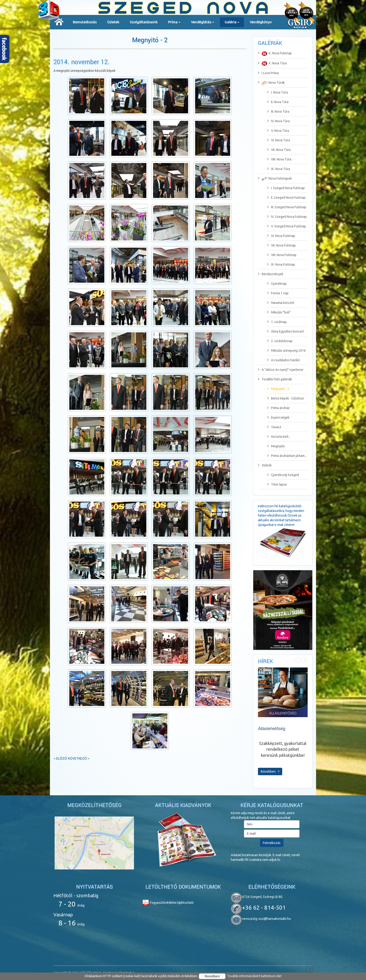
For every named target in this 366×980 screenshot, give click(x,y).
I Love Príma (268, 73)
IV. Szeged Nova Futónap (287, 217)
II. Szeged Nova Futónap (286, 198)
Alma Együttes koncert (286, 331)
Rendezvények (271, 274)
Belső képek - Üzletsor (286, 398)
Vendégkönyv (261, 22)
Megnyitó (276, 446)
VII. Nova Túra (279, 150)
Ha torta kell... (279, 437)
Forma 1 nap (278, 293)
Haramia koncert (281, 303)
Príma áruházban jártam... (287, 456)
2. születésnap (280, 341)
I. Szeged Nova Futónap (286, 188)
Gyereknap (277, 284)
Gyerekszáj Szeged (283, 475)
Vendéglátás (202, 24)
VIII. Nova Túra (279, 159)
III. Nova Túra (278, 111)
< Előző (60, 758)
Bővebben (270, 771)
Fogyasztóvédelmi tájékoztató (168, 903)
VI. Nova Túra (279, 140)
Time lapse (277, 484)
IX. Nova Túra (279, 169)
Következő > (79, 758)
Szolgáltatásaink (144, 22)
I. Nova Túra (278, 92)
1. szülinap (277, 322)
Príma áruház (278, 408)
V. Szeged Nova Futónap (287, 226)
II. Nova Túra (278, 102)
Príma (174, 24)
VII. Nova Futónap (282, 245)
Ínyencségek (278, 417)
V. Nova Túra (278, 131)
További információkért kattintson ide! (254, 976)
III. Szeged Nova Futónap (287, 207)
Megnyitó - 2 (150, 40)
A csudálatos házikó (284, 360)
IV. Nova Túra (278, 121)
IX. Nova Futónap (281, 264)
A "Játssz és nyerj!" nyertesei (281, 370)
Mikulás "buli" (279, 312)
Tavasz (274, 427)
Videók (265, 465)
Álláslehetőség (272, 729)
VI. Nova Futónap (281, 236)
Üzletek (113, 22)
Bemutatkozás (85, 22)
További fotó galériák (275, 379)
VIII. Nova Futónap (282, 255)
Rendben (212, 976)
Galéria (232, 24)
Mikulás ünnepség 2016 (287, 351)
